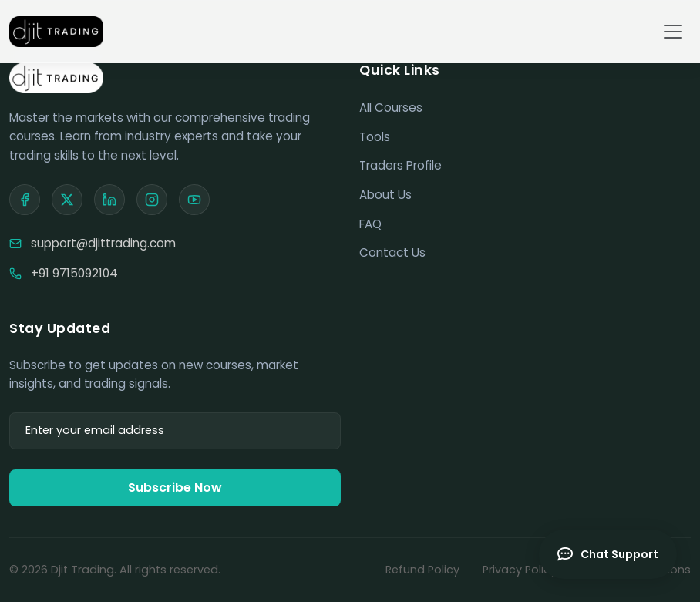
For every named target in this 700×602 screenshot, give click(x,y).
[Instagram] (152, 200)
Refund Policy (422, 570)
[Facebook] (25, 200)
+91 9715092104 (74, 273)
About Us (385, 195)
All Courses (391, 108)
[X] (67, 200)
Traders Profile (400, 165)
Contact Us (392, 252)
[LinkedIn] (109, 200)
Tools (375, 137)
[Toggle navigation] (673, 32)
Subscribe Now (175, 488)
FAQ (370, 224)
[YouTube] (194, 200)
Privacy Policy (520, 570)
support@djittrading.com (103, 243)
